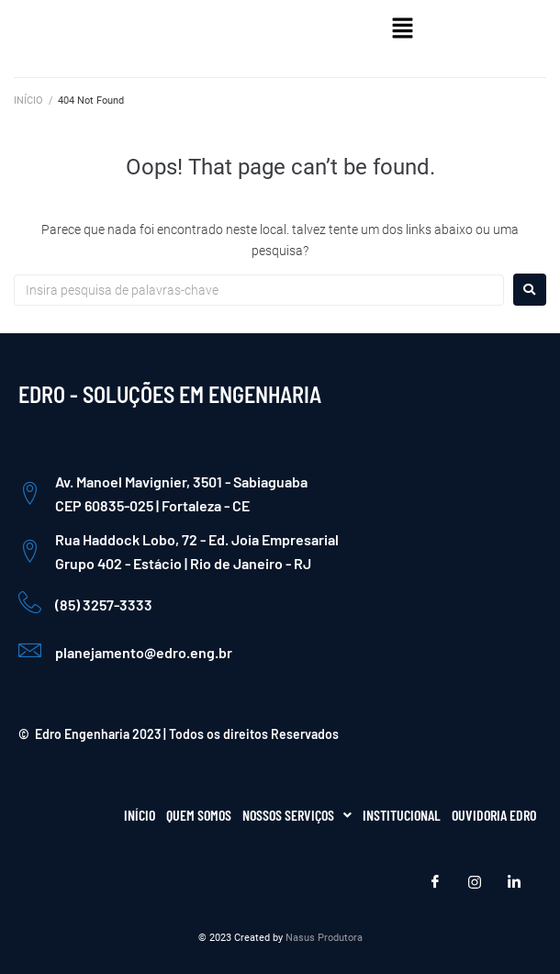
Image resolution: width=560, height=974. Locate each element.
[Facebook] (435, 882)
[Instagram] (475, 882)
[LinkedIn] (514, 882)
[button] (403, 29)
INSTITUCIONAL (402, 815)
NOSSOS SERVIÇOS (297, 815)
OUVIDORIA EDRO (494, 815)
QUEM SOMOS (199, 815)
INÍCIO (28, 101)
